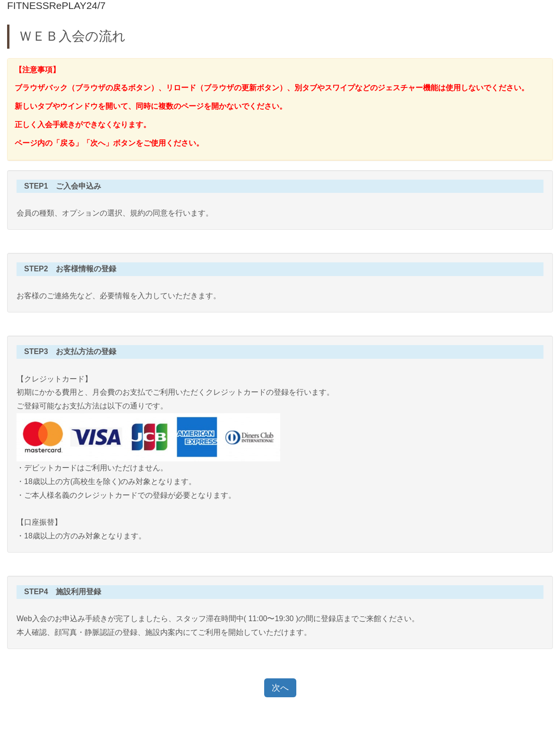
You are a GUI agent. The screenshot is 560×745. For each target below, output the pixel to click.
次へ (280, 688)
